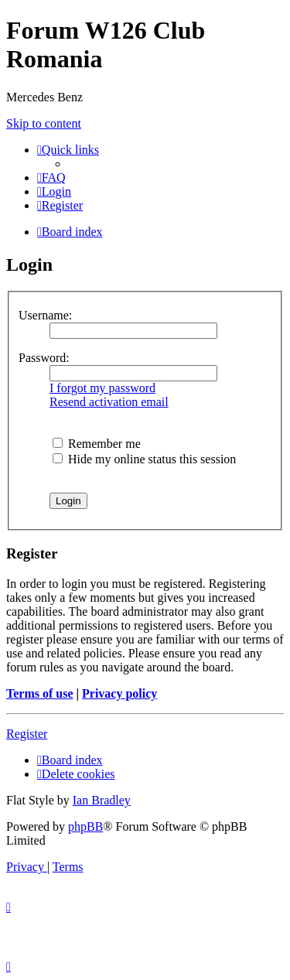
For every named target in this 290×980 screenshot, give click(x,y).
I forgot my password (102, 388)
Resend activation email (109, 402)
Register (27, 734)
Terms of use (40, 693)
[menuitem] (51, 178)
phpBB (85, 826)
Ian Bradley (102, 800)
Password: (44, 358)
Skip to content (44, 123)
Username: (45, 315)
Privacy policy (119, 693)
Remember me (97, 444)
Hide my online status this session (144, 459)
